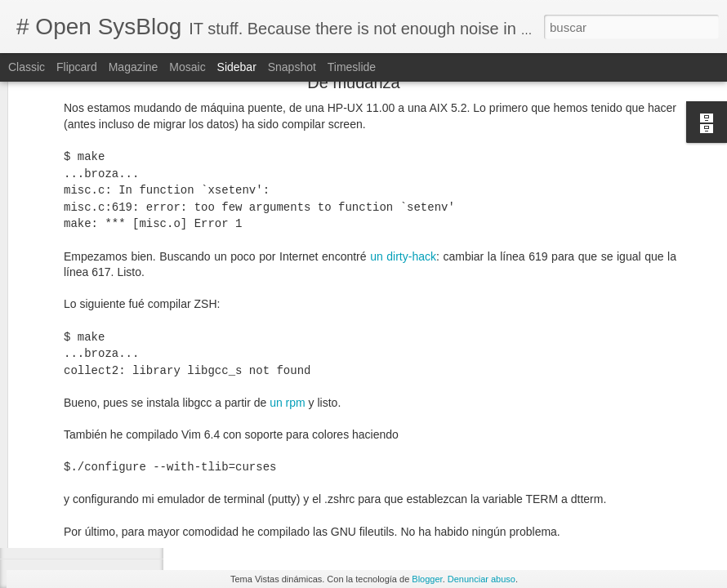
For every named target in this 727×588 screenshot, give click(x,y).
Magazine (134, 67)
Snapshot (292, 67)
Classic (27, 67)
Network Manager (488, 501)
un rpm (288, 266)
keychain (197, 427)
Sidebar (237, 67)
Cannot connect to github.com (105, 467)
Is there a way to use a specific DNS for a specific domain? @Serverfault (379, 456)
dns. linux (412, 501)
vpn (548, 501)
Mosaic (187, 67)
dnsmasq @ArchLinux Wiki (263, 440)
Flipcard (77, 67)
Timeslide (352, 67)
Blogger (427, 579)
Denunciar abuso (482, 579)
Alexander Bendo (535, 479)
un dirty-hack (403, 120)
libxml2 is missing (78, 504)
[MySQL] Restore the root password (118, 541)
